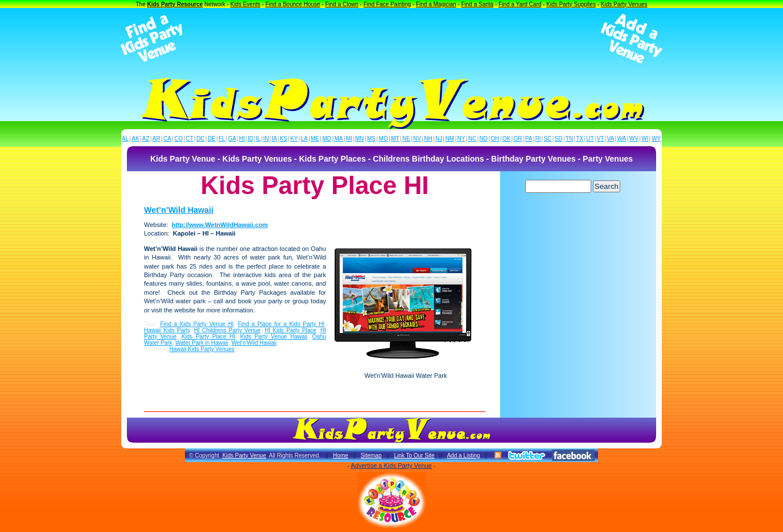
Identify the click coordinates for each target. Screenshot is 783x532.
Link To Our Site (414, 455)
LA (304, 139)
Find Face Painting (387, 4)
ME (315, 139)
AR (156, 139)
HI (242, 139)
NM (450, 139)
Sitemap (371, 455)
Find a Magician (436, 4)
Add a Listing (463, 455)
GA (232, 139)
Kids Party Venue (244, 455)
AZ (146, 139)
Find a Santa (477, 4)
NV (417, 139)
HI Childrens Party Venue (227, 330)
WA (622, 139)
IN (266, 139)
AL (125, 139)
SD (559, 139)
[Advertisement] (391, 39)
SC (547, 139)
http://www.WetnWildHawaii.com (220, 225)
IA (274, 139)
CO (178, 139)
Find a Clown (341, 4)
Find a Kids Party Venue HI (197, 324)
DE (212, 139)
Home (341, 455)
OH (495, 139)
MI (349, 139)
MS (371, 139)
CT (190, 139)
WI (645, 139)
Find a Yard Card (520, 4)
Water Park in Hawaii (202, 343)
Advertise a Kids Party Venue (391, 465)
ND (484, 139)
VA (611, 139)
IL (258, 139)
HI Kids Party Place (290, 330)
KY (294, 139)
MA (339, 139)
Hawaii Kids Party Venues (202, 349)
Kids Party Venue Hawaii (274, 337)
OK (506, 139)
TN (569, 139)
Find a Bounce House (292, 4)
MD (327, 139)
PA (529, 139)
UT (590, 139)
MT (395, 139)
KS (284, 139)
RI (538, 139)
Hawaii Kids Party (167, 330)
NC (472, 139)
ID (250, 139)
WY (656, 139)
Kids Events (246, 4)
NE (406, 139)
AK (135, 139)
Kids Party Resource (175, 4)
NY (461, 139)
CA (167, 139)
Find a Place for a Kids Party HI (281, 324)
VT (601, 139)
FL (222, 139)
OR (518, 139)
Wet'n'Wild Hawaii (254, 343)
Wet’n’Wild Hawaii (179, 210)
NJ (439, 139)
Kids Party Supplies (571, 4)
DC (200, 139)
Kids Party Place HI (209, 337)
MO (384, 139)
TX (580, 139)
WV (634, 139)
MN (360, 139)
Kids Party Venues (624, 4)
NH (428, 139)
